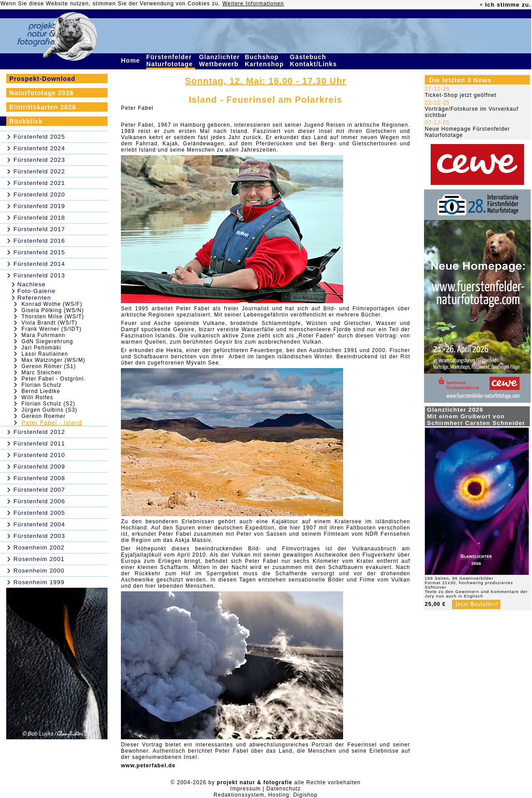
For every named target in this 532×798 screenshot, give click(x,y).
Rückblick (26, 121)
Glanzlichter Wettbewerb (220, 60)
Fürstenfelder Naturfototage (171, 60)
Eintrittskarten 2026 (43, 107)
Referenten (34, 298)
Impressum (245, 789)
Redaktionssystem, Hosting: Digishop (266, 795)
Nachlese (32, 284)
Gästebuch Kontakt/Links (314, 60)
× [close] (481, 5)
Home (132, 60)
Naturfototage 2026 (42, 93)
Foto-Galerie (36, 291)
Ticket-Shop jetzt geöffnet (461, 95)
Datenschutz (284, 789)
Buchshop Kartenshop (266, 60)
